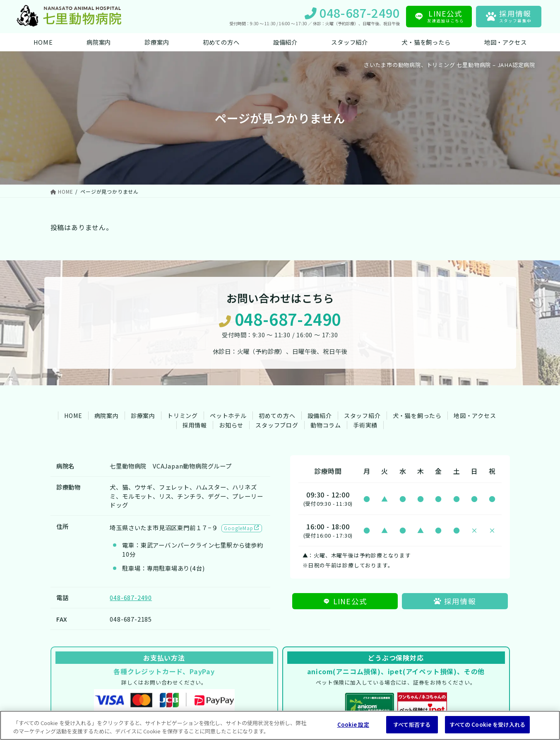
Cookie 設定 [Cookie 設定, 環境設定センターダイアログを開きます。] (353, 724)
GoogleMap (242, 528)
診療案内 (143, 416)
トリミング (183, 416)
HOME (73, 416)
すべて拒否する (412, 724)
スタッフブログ (277, 425)
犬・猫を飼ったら (417, 416)
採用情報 (195, 425)
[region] (280, 725)
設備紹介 (320, 416)
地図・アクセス (475, 416)
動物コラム (326, 425)
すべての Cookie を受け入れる (487, 724)
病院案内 (107, 416)
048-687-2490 (280, 319)
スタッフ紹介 (362, 416)
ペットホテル (228, 416)
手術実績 (365, 425)
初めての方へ (277, 416)
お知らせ (231, 425)
